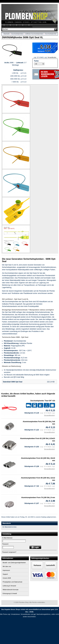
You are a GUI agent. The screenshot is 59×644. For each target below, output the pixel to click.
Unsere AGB (7, 578)
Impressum (6, 570)
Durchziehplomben (17, 34)
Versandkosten (52, 57)
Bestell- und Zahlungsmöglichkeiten (14, 563)
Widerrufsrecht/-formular (11, 590)
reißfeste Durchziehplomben (34, 34)
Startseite (7, 34)
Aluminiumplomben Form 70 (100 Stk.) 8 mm (38, 498)
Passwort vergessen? (9, 552)
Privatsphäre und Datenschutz (12, 582)
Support (5, 574)
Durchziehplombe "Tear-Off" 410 (43, 401)
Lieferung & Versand (9, 586)
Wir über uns (7, 566)
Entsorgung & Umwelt (10, 593)
